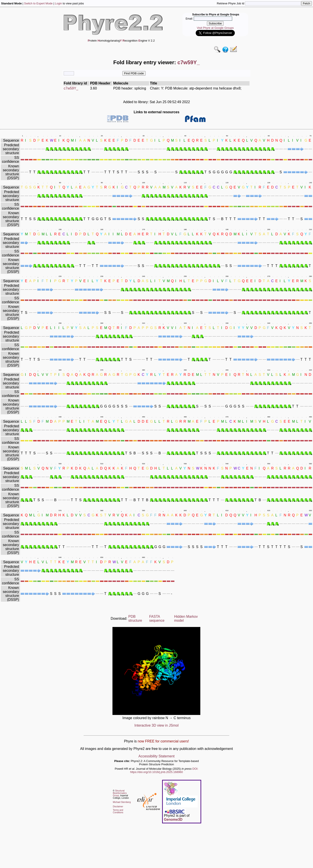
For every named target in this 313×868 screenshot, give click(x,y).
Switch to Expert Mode (38, 3)
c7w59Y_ (71, 88)
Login (58, 3)
